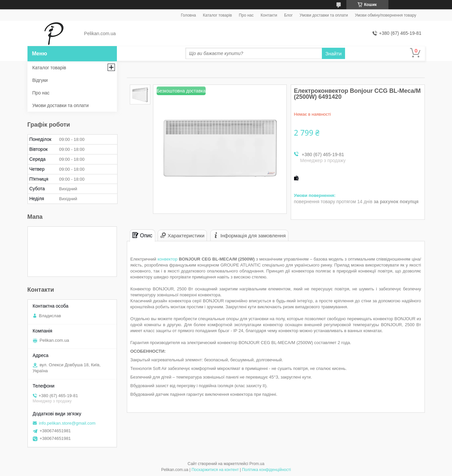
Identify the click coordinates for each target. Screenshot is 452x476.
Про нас (246, 15)
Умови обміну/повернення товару (386, 15)
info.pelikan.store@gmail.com (67, 423)
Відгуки (40, 80)
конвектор (168, 259)
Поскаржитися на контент (215, 470)
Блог (288, 15)
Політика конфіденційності (267, 470)
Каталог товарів (218, 15)
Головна (188, 15)
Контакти (269, 15)
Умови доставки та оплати (324, 15)
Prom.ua (257, 464)
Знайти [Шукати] (333, 54)
